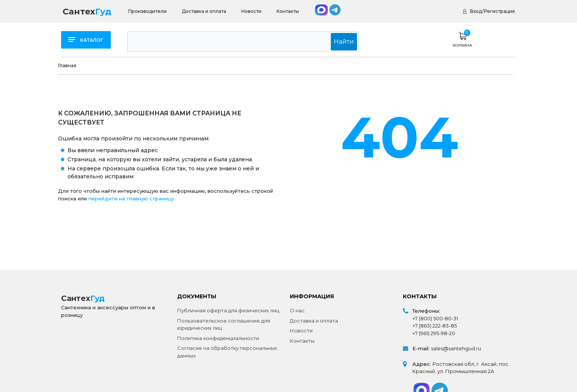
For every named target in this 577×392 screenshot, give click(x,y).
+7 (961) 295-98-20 (434, 333)
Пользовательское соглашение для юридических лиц (224, 324)
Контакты (288, 11)
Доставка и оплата (204, 11)
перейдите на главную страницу (131, 198)
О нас (297, 310)
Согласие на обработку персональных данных (227, 352)
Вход (476, 11)
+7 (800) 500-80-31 (435, 318)
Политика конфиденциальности (218, 338)
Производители (147, 11)
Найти (347, 42)
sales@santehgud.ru (456, 348)
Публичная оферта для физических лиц (228, 310)
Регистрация (499, 11)
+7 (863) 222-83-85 (435, 326)
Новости (251, 11)
